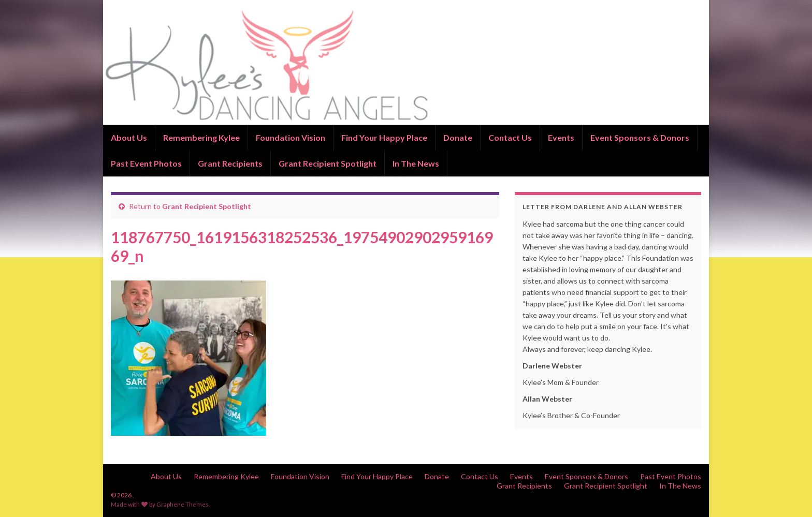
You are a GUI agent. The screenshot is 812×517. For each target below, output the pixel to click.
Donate (458, 137)
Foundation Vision (291, 137)
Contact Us (510, 137)
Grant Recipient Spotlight (328, 163)
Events (561, 137)
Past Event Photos (146, 163)
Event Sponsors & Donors (640, 137)
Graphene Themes (183, 504)
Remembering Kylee (201, 137)
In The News (416, 163)
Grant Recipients (230, 163)
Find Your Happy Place (384, 137)
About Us (129, 137)
